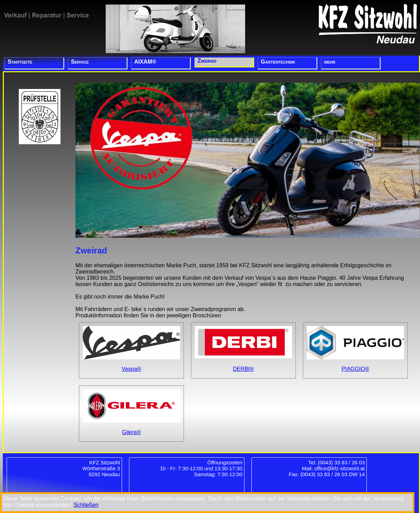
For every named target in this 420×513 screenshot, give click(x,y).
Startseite (20, 62)
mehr (330, 62)
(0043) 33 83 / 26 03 (341, 462)
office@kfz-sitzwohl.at (340, 468)
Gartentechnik (278, 62)
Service (80, 62)
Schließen (86, 505)
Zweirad (207, 61)
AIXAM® (145, 62)
